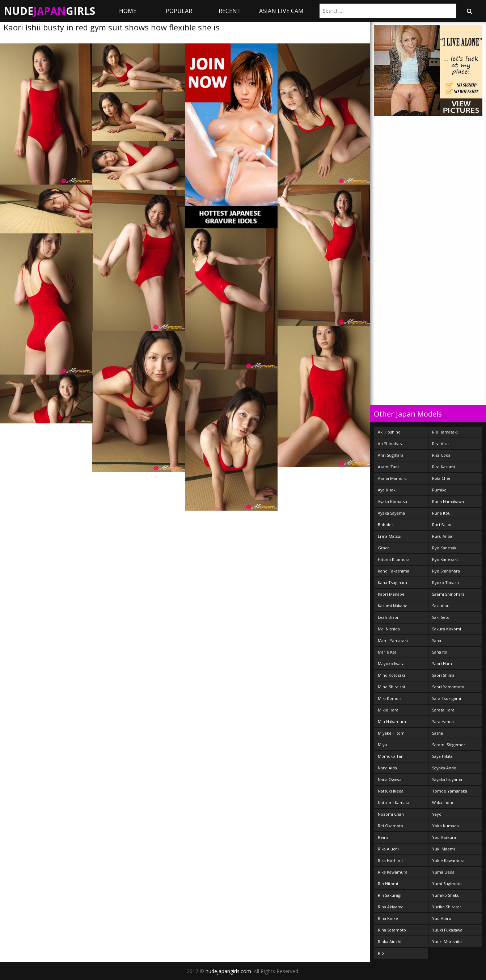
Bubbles (386, 525)
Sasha (438, 733)
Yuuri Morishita (447, 941)
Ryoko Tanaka (445, 582)
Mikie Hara (388, 710)
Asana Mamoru (392, 478)
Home (128, 11)
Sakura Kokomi (447, 629)
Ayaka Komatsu (392, 501)
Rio (381, 953)
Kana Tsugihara (392, 582)
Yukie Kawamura (448, 860)
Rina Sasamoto (392, 930)
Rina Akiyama (391, 907)
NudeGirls (49, 11)
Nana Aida (387, 768)
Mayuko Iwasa (391, 664)
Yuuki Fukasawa (447, 930)
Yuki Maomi (443, 849)
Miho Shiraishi (391, 687)
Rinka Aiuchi (390, 941)
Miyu (383, 745)
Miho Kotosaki (391, 675)
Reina (383, 837)
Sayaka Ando (444, 768)
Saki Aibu (441, 606)
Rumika (439, 490)
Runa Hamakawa (448, 501)
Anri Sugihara (391, 455)
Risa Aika (440, 443)
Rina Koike (388, 918)
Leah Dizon (389, 617)
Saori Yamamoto (448, 687)
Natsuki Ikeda (391, 791)
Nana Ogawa (390, 779)
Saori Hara (442, 664)
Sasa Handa (443, 721)
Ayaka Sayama (391, 513)
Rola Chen (442, 478)
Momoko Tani (391, 756)
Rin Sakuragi (390, 895)
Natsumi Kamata (394, 802)
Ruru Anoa (442, 536)
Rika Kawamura (393, 872)
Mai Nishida (389, 629)
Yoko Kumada (445, 826)
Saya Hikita (442, 756)
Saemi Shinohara (448, 594)
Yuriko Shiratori (447, 907)
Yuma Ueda (443, 872)
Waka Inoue (443, 802)
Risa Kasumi (443, 467)
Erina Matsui (390, 536)
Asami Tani (388, 467)
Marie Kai (387, 652)
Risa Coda (441, 455)
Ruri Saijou (442, 525)
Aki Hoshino (389, 432)
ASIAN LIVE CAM (281, 11)
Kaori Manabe (391, 594)
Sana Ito (440, 652)
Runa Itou (441, 513)
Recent (230, 11)
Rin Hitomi (388, 884)
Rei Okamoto (390, 826)
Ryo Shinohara (446, 571)
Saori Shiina (443, 675)
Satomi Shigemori (449, 745)
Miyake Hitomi (392, 733)
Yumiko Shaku (446, 895)
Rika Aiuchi (388, 849)
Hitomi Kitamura (394, 559)
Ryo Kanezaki (445, 559)
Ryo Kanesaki (445, 548)
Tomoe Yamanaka (450, 791)
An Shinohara (391, 443)
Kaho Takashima (394, 571)
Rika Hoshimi (390, 860)
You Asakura (444, 837)
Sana (437, 640)
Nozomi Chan (391, 814)
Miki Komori (390, 698)
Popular (179, 11)
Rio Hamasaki (445, 432)
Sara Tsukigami (447, 698)
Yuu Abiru (442, 918)
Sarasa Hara (443, 710)
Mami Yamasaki (393, 640)
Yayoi (437, 814)
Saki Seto (441, 617)
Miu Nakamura (392, 721)
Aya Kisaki (387, 490)
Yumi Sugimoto (447, 884)
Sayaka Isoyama (447, 779)
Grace (384, 548)
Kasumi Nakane (393, 606)
